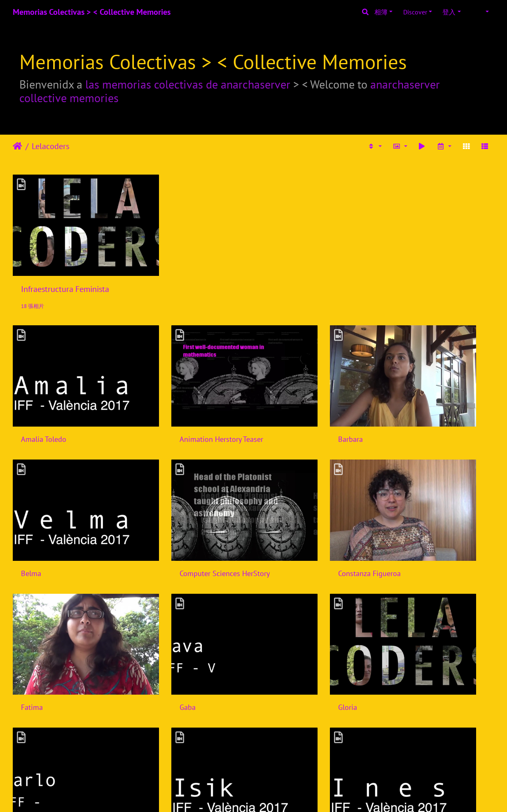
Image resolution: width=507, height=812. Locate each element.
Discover (415, 12)
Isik (274, 610)
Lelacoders (50, 146)
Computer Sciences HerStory (66, 500)
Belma (401, 391)
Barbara (280, 391)
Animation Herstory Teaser (186, 391)
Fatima (279, 500)
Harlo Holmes (166, 610)
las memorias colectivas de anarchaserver (188, 84)
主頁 (18, 146)
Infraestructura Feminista (65, 265)
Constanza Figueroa (176, 500)
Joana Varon (40, 720)
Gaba (399, 500)
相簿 (381, 12)
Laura (277, 720)
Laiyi (152, 720)
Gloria (30, 610)
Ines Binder (409, 610)
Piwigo (264, 795)
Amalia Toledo (44, 391)
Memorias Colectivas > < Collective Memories (92, 12)
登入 (449, 12)
